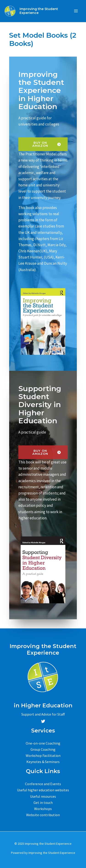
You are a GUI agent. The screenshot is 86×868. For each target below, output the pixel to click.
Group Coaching (43, 749)
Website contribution (43, 815)
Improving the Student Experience (39, 11)
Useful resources (43, 796)
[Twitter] (43, 721)
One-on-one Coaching (43, 743)
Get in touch (43, 803)
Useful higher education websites (43, 790)
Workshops (43, 809)
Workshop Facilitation (43, 756)
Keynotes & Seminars (43, 762)
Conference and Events (43, 784)
